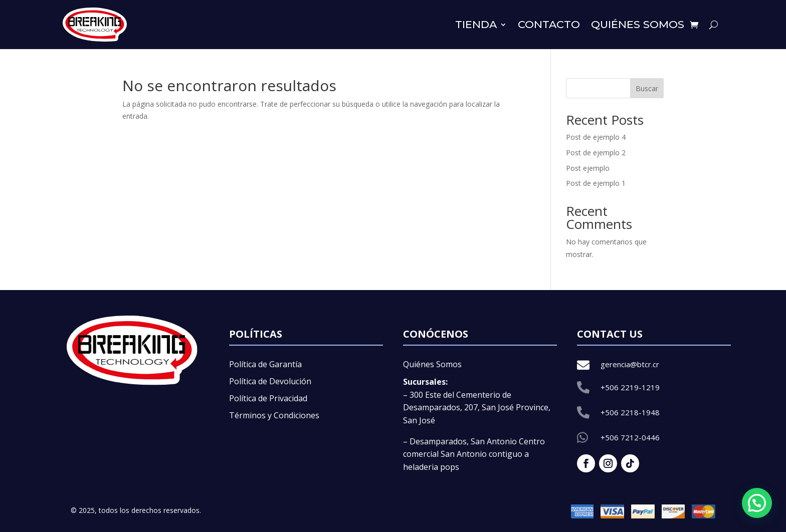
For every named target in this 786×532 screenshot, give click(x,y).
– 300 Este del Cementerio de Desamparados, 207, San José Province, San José (477, 408)
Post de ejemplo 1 (596, 183)
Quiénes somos (638, 24)
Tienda (476, 24)
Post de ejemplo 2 (596, 153)
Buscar (647, 88)
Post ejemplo (588, 168)
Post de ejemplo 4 (596, 137)
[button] (757, 503)
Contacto (549, 24)
